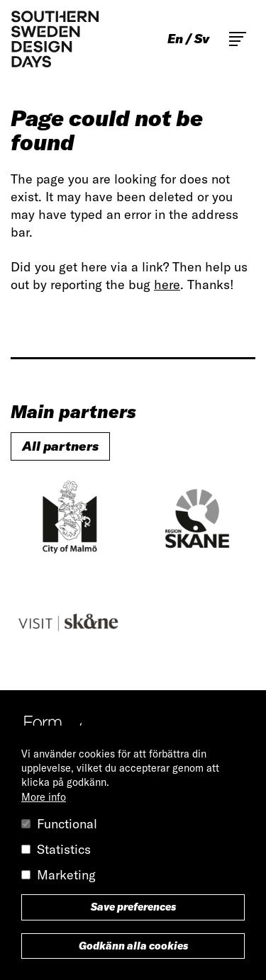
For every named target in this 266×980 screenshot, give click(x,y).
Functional (67, 824)
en (175, 39)
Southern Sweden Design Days (55, 39)
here (167, 285)
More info (44, 797)
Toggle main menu (238, 39)
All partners (60, 446)
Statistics (64, 849)
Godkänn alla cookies (133, 946)
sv (202, 39)
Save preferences (133, 907)
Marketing (66, 875)
